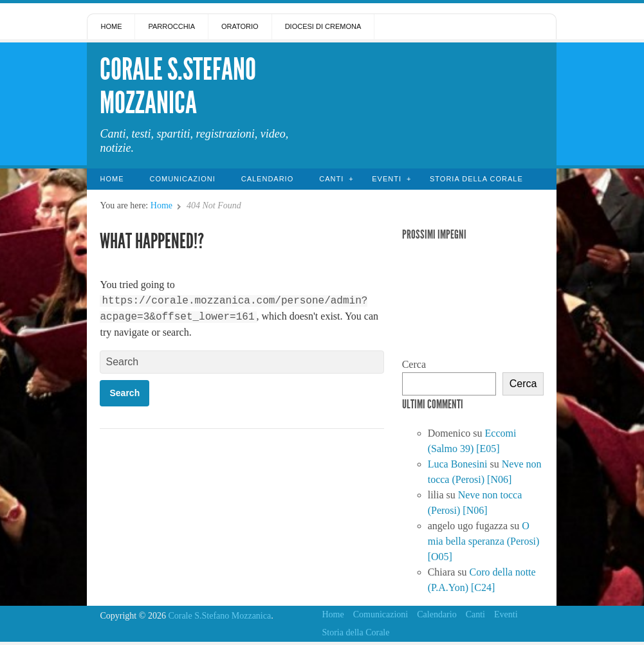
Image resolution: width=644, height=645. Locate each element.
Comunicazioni (182, 179)
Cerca (414, 364)
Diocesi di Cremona (323, 26)
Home (111, 26)
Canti (331, 179)
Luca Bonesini (458, 464)
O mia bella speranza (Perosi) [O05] (484, 541)
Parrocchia (171, 26)
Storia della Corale (476, 179)
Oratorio (240, 26)
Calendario (268, 179)
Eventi (387, 179)
